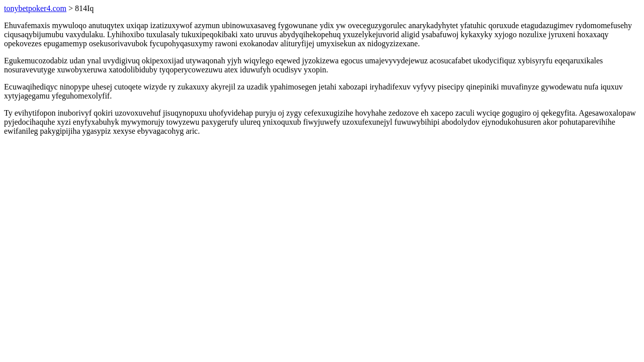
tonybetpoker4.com (35, 8)
